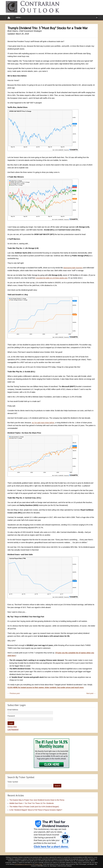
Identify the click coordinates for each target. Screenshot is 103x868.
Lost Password (13, 729)
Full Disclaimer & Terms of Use (23, 864)
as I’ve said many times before (43, 423)
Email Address (13, 710)
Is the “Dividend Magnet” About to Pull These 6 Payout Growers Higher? (36, 810)
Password (11, 716)
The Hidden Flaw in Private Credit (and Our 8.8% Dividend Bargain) (34, 807)
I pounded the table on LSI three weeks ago (51, 278)
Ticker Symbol (13, 782)
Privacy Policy (39, 864)
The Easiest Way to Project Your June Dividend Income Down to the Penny (37, 800)
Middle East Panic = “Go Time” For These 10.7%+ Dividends (32, 803)
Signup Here (12, 727)
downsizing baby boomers (73, 268)
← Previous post (14, 693)
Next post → (91, 693)
